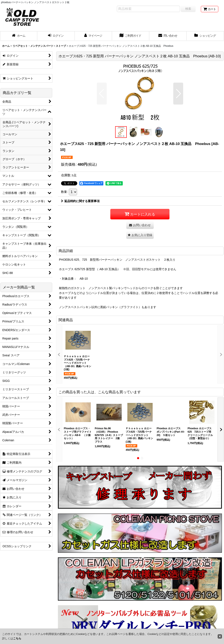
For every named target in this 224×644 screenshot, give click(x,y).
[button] (102, 94)
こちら (17, 638)
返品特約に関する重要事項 (80, 201)
